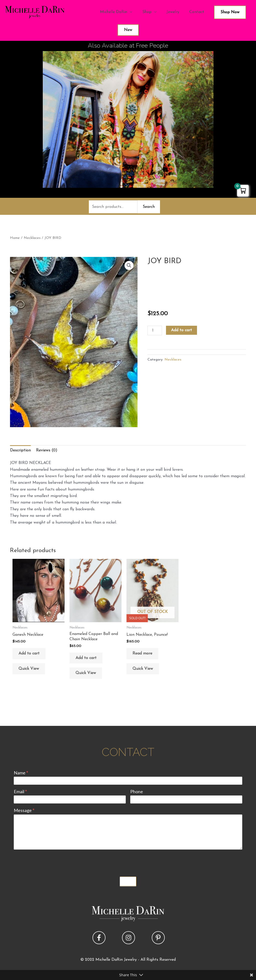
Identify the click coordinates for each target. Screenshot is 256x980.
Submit (128, 881)
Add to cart (181, 330)
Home (15, 238)
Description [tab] (20, 450)
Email (20, 791)
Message (24, 810)
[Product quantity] (155, 331)
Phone (137, 791)
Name (21, 773)
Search (149, 207)
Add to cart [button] (29, 654)
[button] (129, 265)
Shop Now (230, 12)
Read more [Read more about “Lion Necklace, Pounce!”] (142, 654)
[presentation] (52, 862)
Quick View (29, 669)
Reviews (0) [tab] (47, 450)
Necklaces (32, 238)
